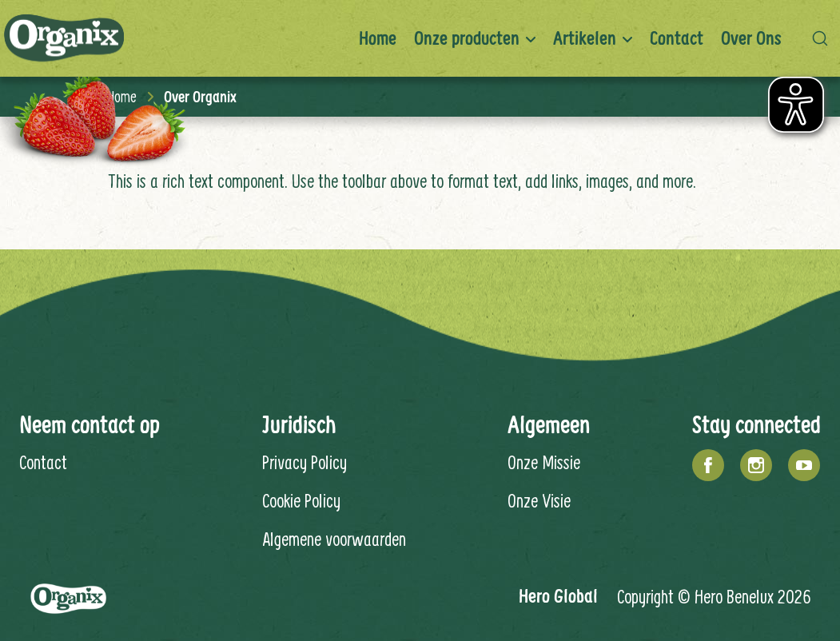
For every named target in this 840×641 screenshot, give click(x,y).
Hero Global (558, 596)
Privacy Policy (305, 462)
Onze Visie (539, 500)
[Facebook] (708, 465)
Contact (677, 38)
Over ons (751, 38)
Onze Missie (544, 462)
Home (378, 38)
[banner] (420, 38)
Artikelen (585, 38)
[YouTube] (804, 465)
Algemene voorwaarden (334, 539)
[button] (824, 38)
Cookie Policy (301, 500)
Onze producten (467, 38)
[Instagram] (756, 465)
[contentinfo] (420, 449)
